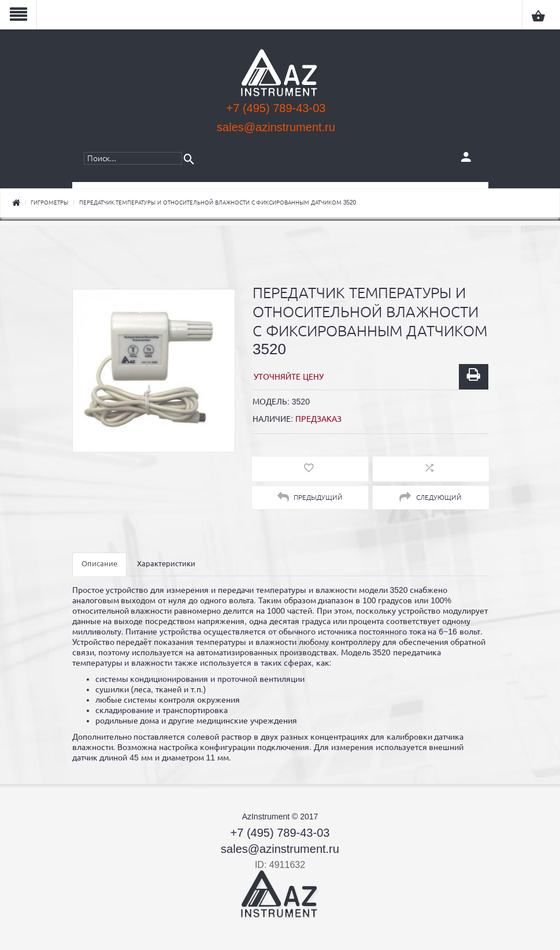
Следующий (430, 498)
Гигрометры (49, 203)
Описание (99, 564)
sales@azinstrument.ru (276, 127)
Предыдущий (310, 498)
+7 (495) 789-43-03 (276, 108)
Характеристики (166, 564)
